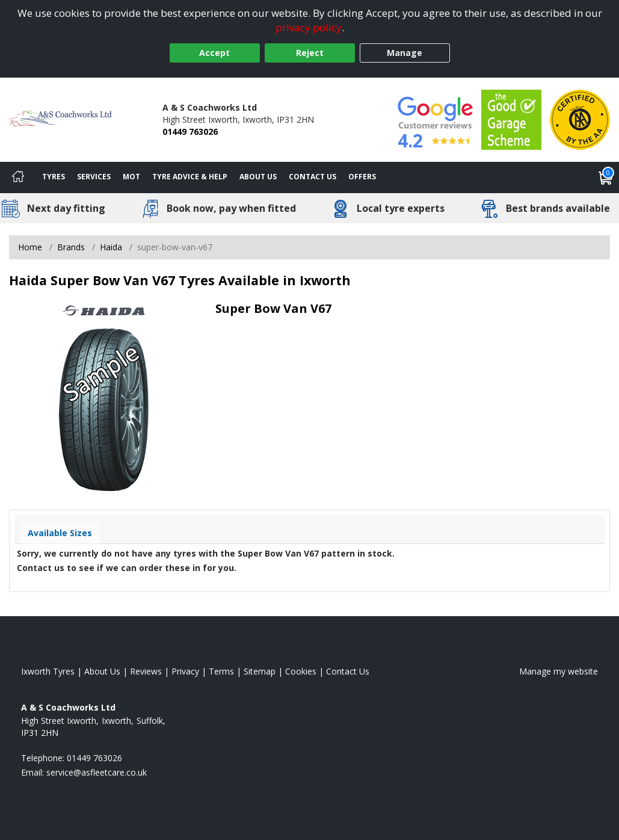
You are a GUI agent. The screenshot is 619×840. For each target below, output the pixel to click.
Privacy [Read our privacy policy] (185, 671)
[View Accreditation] (511, 119)
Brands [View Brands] (71, 247)
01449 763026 (190, 131)
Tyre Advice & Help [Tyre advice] (190, 177)
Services (94, 177)
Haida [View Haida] (111, 247)
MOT (131, 177)
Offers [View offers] (362, 177)
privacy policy (309, 27)
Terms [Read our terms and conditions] (221, 671)
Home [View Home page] (30, 247)
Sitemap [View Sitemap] (260, 671)
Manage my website (559, 671)
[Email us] (97, 772)
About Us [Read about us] (102, 671)
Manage (405, 53)
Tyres (54, 177)
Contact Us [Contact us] (313, 177)
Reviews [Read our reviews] (146, 671)
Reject (310, 53)
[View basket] (606, 178)
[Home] (18, 178)
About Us (258, 177)
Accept (214, 53)
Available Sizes (60, 533)
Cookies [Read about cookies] (301, 671)
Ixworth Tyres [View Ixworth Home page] (48, 671)
